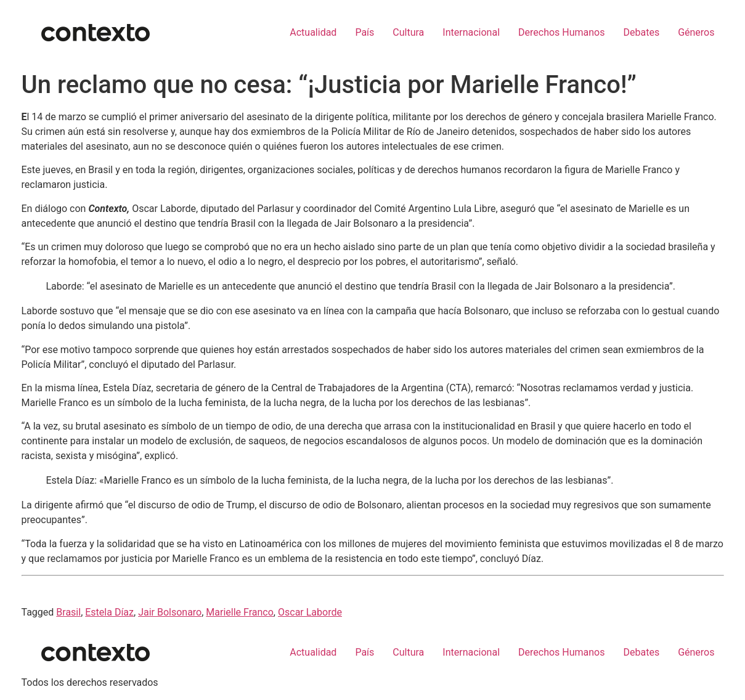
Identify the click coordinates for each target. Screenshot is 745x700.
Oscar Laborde (310, 612)
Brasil (68, 612)
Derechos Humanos (561, 32)
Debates (641, 32)
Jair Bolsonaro (170, 612)
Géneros (696, 32)
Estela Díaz (109, 612)
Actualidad (313, 32)
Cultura (408, 32)
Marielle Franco (240, 612)
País (364, 32)
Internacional (471, 32)
